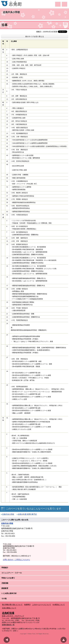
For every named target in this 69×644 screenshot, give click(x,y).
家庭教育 (5, 588)
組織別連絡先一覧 (8, 625)
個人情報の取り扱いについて (12, 605)
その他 (4, 599)
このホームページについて (42, 605)
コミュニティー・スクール (12, 573)
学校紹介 (5, 568)
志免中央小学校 (11, 12)
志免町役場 (8, 613)
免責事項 (27, 605)
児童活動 (5, 583)
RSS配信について (59, 605)
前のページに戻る (7, 640)
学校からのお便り (8, 578)
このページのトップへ (64, 640)
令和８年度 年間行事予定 (27, 514)
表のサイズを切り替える (35, 37)
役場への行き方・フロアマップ (13, 616)
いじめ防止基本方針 (9, 593)
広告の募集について (9, 608)
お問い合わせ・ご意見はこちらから (16, 560)
